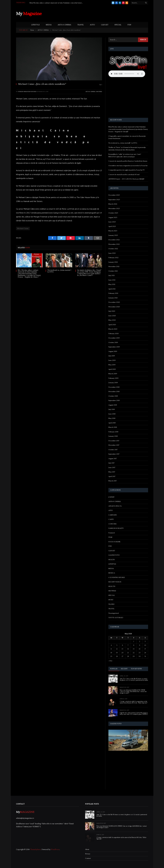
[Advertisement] (103, 13)
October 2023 (113, 213)
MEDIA (49, 25)
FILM (110, 537)
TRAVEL (81, 25)
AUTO (92, 25)
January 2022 (113, 262)
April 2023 (112, 226)
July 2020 (112, 311)
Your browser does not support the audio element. (127, 74)
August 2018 (113, 405)
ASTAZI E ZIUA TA (115, 506)
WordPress (55, 850)
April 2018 (112, 423)
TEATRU (111, 604)
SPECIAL (118, 25)
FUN (129, 25)
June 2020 (112, 316)
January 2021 (113, 298)
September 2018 (114, 400)
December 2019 (114, 338)
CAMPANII (113, 515)
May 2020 (112, 320)
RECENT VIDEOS (115, 582)
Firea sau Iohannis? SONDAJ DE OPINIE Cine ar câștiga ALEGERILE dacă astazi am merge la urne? (133, 692)
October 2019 (113, 343)
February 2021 (113, 293)
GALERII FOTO (114, 555)
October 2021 (113, 271)
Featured (112, 533)
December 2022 (114, 240)
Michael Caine (23, 228)
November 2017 (114, 445)
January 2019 (113, 383)
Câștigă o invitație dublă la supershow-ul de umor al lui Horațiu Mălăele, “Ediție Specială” (134, 702)
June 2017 (112, 468)
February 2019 (113, 378)
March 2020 (113, 329)
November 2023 (114, 209)
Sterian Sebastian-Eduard (27, 92)
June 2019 (112, 360)
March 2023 (113, 231)
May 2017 (112, 472)
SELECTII (112, 586)
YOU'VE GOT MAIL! (116, 618)
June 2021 (112, 280)
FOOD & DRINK (114, 542)
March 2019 (113, 374)
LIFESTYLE (35, 25)
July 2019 (112, 356)
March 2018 (113, 427)
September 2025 (114, 200)
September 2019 (114, 347)
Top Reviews (136, 669)
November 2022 (114, 244)
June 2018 (112, 414)
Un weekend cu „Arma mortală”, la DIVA (60, 271)
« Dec (110, 661)
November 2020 (114, 307)
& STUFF (111, 497)
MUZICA (112, 573)
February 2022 (113, 258)
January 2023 (113, 235)
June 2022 (112, 253)
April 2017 (112, 476)
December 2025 (114, 195)
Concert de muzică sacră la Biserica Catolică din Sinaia (128, 161)
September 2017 (114, 454)
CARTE (111, 519)
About (87, 849)
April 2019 (112, 369)
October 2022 (113, 249)
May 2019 (112, 365)
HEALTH (112, 560)
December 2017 (114, 441)
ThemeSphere (35, 850)
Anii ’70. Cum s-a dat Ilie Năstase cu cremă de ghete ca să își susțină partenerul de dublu (134, 680)
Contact (88, 858)
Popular (114, 669)
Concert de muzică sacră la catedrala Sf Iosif (124, 175)
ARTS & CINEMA (64, 25)
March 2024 (113, 204)
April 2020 (112, 325)
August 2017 (113, 459)
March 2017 (113, 481)
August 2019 (113, 351)
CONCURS (112, 524)
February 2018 (113, 432)
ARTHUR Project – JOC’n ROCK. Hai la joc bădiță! (126, 179)
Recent (124, 669)
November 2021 (114, 267)
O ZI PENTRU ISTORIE (117, 577)
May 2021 (112, 284)
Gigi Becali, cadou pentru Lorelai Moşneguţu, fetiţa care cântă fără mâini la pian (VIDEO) (134, 714)
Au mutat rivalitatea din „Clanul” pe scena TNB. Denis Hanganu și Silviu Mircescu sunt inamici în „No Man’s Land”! (89, 273)
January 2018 (113, 436)
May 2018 (112, 418)
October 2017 (113, 450)
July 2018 (112, 409)
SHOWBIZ (99, 92)
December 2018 (114, 387)
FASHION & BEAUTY (116, 528)
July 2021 (112, 275)
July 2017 (111, 463)
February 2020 (113, 334)
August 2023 (113, 217)
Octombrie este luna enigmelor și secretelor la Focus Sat (128, 166)
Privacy (88, 854)
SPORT (111, 600)
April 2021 (112, 289)
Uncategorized (114, 613)
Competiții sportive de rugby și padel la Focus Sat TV (127, 170)
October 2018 (113, 396)
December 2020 (114, 302)
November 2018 (114, 392)
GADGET (105, 25)
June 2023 (112, 222)
